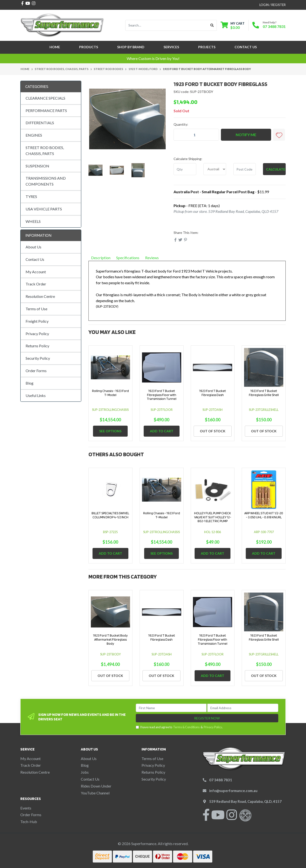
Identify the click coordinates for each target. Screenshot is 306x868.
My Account (36, 272)
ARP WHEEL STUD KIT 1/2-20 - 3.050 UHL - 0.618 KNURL (264, 515)
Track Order (36, 284)
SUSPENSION (37, 166)
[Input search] (167, 25)
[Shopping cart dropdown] (233, 25)
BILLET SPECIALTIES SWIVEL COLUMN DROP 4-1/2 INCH (110, 515)
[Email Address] (243, 708)
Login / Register (273, 5)
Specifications (128, 258)
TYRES (31, 196)
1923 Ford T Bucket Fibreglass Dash (213, 393)
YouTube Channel (95, 793)
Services (171, 47)
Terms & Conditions (186, 727)
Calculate (276, 169)
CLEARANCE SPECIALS (45, 98)
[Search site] (212, 25)
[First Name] (171, 708)
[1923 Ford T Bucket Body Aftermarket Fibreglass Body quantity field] (196, 135)
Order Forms (36, 371)
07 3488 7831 (274, 26)
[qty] (185, 169)
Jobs (85, 772)
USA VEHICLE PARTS (44, 209)
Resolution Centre (40, 296)
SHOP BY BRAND (131, 47)
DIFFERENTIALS (40, 123)
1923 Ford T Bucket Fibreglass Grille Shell (264, 393)
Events (26, 808)
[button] (279, 135)
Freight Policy (37, 321)
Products (89, 47)
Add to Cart (162, 431)
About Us (33, 247)
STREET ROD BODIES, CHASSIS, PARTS (45, 150)
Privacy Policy (37, 334)
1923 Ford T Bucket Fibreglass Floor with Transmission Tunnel (162, 395)
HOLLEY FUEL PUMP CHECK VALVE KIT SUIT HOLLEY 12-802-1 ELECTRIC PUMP (213, 517)
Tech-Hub (29, 822)
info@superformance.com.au (233, 791)
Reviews (154, 258)
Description (101, 258)
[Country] (215, 169)
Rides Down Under (96, 786)
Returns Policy (37, 346)
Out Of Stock (213, 431)
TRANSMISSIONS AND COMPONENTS (46, 181)
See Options (110, 431)
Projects (207, 47)
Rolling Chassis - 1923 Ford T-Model (110, 393)
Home (55, 47)
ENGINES (34, 135)
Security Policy (38, 358)
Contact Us (246, 47)
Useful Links (36, 395)
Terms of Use (36, 309)
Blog (30, 383)
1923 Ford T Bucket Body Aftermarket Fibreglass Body (110, 639)
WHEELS (33, 221)
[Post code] (245, 169)
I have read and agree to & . (179, 727)
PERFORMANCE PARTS (46, 110)
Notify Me (246, 135)
